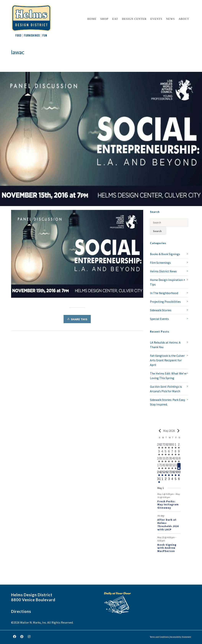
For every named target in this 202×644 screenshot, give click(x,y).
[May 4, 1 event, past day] (162, 453)
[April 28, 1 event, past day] (166, 446)
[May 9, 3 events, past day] (179, 453)
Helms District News (163, 271)
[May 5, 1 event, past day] (166, 453)
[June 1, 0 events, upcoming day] (162, 480)
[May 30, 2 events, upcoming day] (179, 473)
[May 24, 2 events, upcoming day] (159, 473)
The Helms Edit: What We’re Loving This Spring (168, 376)
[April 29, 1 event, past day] (169, 446)
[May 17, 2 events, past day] (159, 466)
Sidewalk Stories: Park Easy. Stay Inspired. (168, 402)
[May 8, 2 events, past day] (175, 453)
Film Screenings (160, 263)
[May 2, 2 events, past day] (179, 446)
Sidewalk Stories (161, 310)
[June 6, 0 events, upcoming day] (179, 480)
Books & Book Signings (165, 254)
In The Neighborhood (164, 293)
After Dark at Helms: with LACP (168, 524)
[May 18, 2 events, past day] (162, 466)
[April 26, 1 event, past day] (159, 446)
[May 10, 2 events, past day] (159, 460)
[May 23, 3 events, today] (179, 466)
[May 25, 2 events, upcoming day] (162, 473)
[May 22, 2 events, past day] (175, 466)
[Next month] (178, 431)
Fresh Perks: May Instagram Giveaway (168, 505)
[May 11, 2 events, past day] (162, 460)
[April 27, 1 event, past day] (162, 446)
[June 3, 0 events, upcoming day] (169, 480)
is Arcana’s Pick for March (166, 389)
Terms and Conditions (159, 637)
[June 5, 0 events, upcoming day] (175, 480)
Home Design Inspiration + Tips (168, 282)
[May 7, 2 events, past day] (172, 453)
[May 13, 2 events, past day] (169, 460)
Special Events (159, 319)
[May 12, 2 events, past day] (166, 460)
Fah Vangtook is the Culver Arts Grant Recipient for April (167, 360)
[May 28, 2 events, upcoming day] (172, 473)
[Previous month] (160, 431)
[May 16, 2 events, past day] (179, 460)
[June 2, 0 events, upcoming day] (166, 480)
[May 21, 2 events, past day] (172, 466)
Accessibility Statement (181, 637)
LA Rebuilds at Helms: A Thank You (165, 345)
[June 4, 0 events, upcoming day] (172, 480)
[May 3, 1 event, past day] (159, 453)
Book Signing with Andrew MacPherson (167, 548)
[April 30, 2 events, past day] (172, 446)
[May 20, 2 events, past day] (169, 466)
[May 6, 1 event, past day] (169, 453)
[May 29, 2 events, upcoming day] (175, 473)
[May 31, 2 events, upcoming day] (159, 480)
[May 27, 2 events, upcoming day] (169, 473)
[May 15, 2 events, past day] (175, 460)
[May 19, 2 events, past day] (166, 466)
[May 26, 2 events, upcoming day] (166, 473)
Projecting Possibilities (165, 302)
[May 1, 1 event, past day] (175, 446)
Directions (21, 611)
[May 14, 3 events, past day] (172, 460)
